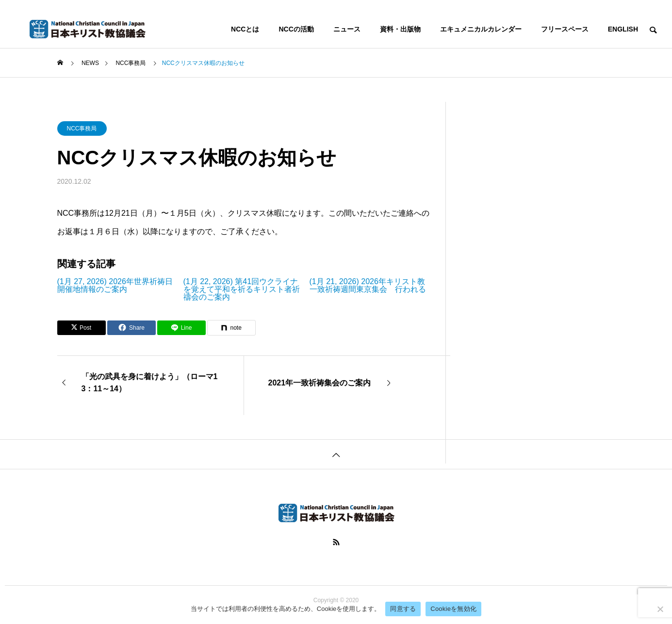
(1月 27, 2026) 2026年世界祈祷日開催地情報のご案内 (115, 286)
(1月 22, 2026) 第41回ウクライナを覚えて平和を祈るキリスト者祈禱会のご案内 (242, 289)
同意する (403, 609)
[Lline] (181, 328)
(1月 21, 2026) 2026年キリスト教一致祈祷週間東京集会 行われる (368, 286)
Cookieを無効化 (453, 609)
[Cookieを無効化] (660, 609)
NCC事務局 (82, 128)
